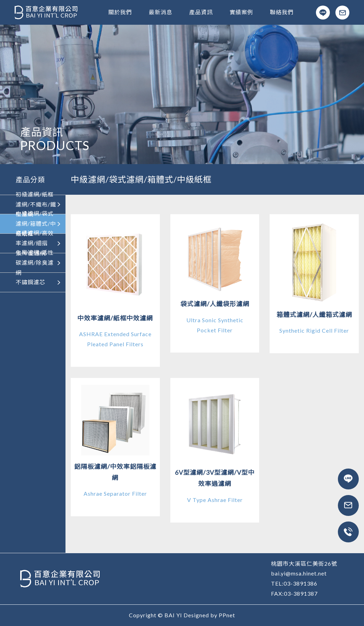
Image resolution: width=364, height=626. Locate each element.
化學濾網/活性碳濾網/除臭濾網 (39, 263)
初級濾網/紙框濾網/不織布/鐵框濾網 (39, 204)
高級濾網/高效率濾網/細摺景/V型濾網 (39, 244)
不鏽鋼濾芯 (39, 282)
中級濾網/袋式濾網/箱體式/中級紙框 (39, 224)
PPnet (227, 615)
